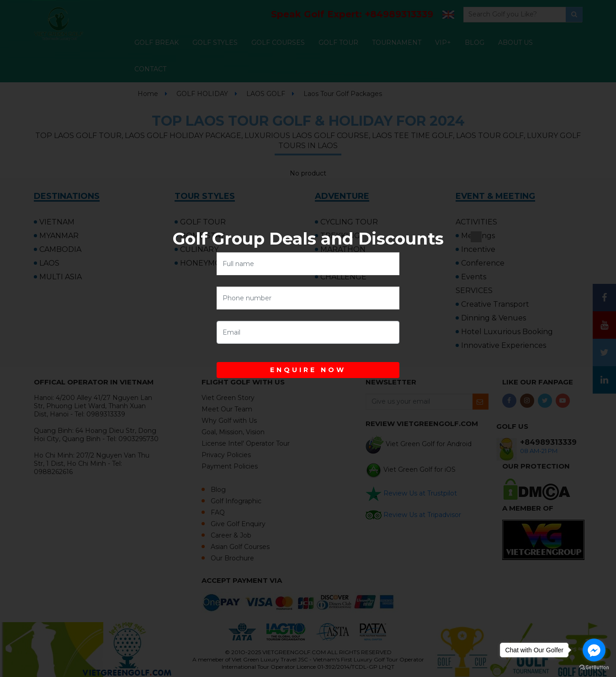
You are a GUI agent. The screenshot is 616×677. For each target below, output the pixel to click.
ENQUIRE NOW (308, 370)
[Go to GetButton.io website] (594, 668)
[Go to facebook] (594, 650)
